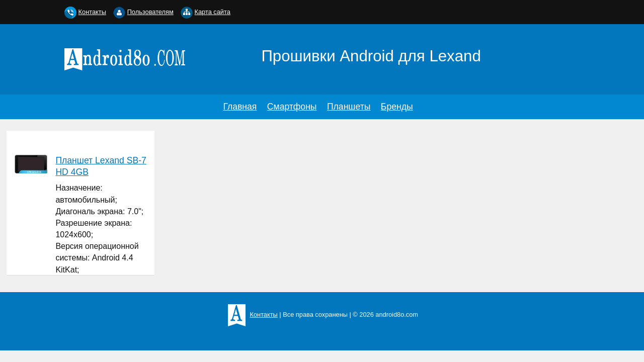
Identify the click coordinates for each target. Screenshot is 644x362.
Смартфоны (292, 107)
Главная (240, 107)
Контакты (92, 12)
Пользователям (150, 12)
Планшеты (349, 107)
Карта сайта (213, 12)
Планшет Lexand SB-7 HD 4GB (101, 166)
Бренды (397, 107)
